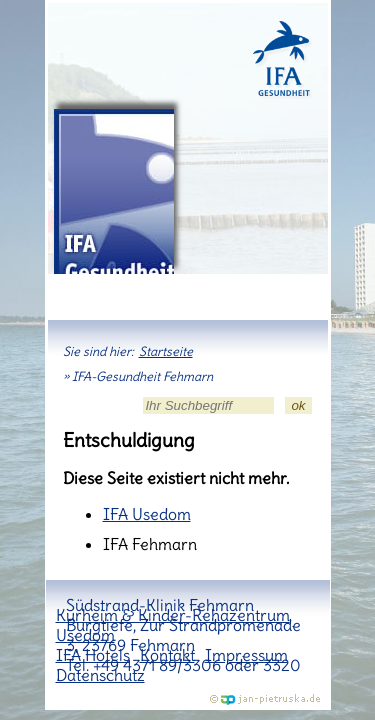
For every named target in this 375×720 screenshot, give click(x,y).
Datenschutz (100, 675)
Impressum (246, 655)
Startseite (166, 351)
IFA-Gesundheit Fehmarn (114, 191)
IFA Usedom (147, 514)
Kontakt (167, 655)
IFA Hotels (93, 655)
